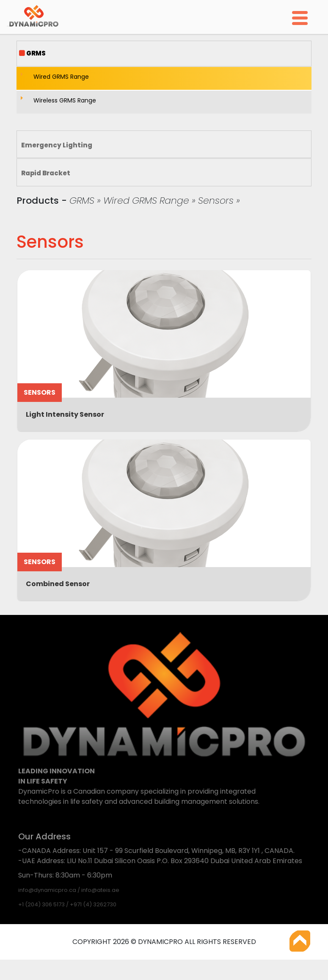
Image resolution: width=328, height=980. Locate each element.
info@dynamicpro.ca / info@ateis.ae (69, 890)
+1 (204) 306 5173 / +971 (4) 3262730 (67, 904)
